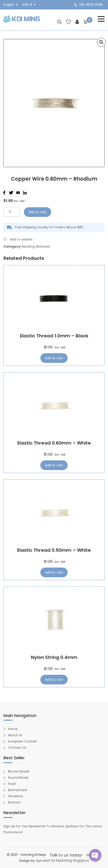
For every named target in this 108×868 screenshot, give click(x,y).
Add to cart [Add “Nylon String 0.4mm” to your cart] (54, 680)
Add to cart (37, 212)
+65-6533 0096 (89, 5)
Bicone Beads (19, 771)
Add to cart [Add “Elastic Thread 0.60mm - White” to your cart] (54, 465)
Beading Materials (36, 246)
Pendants (16, 796)
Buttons (14, 802)
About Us (15, 735)
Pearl (12, 784)
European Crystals (22, 741)
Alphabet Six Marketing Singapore (62, 861)
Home (13, 729)
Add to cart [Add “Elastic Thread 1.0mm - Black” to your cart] (54, 358)
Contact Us (17, 748)
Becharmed (17, 790)
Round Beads (18, 778)
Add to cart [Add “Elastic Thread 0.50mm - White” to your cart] (54, 572)
